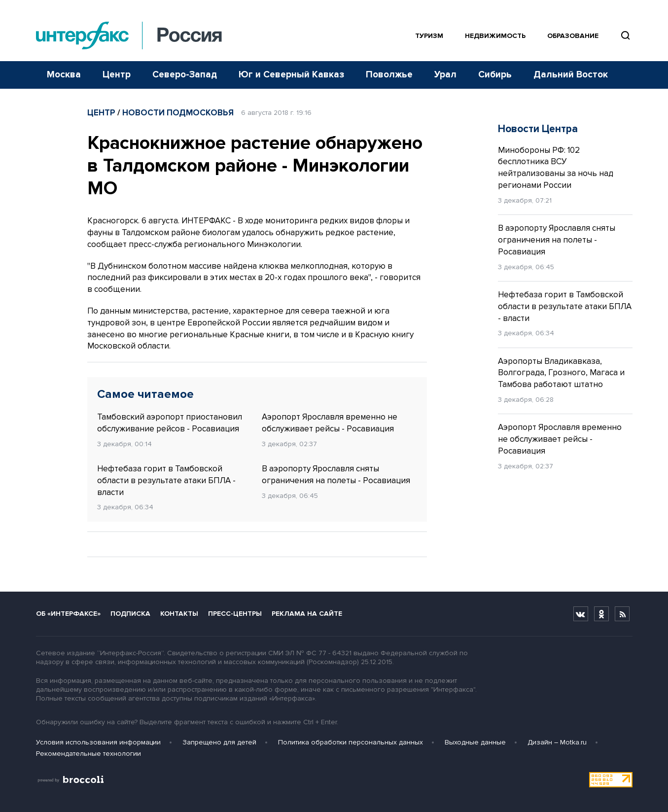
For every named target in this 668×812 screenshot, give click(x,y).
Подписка (130, 614)
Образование (573, 36)
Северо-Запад (185, 75)
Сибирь (495, 75)
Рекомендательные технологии (88, 754)
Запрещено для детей (219, 742)
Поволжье (389, 75)
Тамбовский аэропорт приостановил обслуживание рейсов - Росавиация (170, 423)
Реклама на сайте (307, 614)
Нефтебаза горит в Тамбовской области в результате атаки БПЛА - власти (166, 480)
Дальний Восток (571, 75)
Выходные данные (475, 742)
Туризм (429, 36)
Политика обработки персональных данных (351, 742)
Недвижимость (495, 36)
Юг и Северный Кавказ (291, 75)
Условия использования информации (98, 742)
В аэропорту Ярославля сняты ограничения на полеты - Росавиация (336, 475)
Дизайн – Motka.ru (557, 742)
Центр (117, 75)
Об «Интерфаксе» (68, 614)
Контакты (179, 614)
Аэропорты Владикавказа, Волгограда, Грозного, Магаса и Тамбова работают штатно (561, 373)
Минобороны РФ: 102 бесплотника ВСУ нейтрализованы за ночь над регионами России (556, 168)
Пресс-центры (235, 614)
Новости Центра (538, 129)
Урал (445, 75)
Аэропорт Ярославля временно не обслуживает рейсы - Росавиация (330, 423)
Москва (64, 75)
